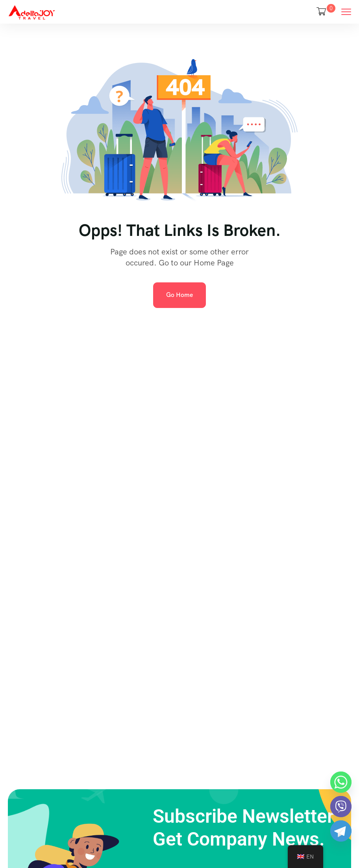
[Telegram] (341, 831)
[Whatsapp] (341, 782)
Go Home (179, 295)
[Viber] (341, 807)
